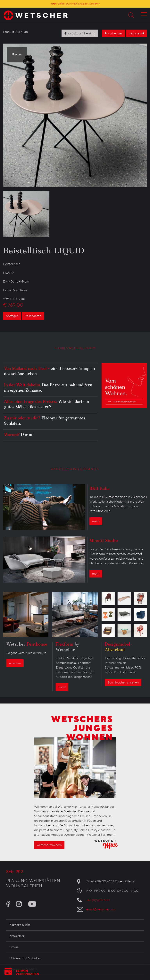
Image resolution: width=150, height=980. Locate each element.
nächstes (136, 33)
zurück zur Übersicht (80, 33)
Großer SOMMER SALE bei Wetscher (78, 4)
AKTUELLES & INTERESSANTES (75, 469)
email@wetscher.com (101, 909)
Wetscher (27, 645)
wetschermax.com (49, 845)
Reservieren (33, 316)
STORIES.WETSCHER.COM (75, 348)
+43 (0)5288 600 (98, 900)
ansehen (15, 663)
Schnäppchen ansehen (123, 682)
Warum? (19, 435)
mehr (96, 521)
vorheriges (114, 33)
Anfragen (12, 316)
